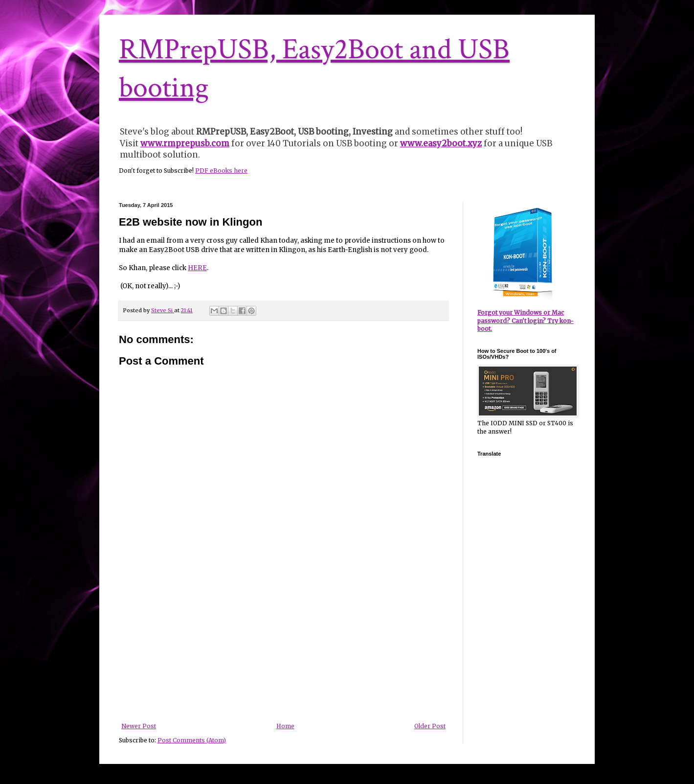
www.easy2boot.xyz (441, 143)
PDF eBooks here (221, 171)
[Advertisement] (284, 649)
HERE (197, 268)
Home (285, 726)
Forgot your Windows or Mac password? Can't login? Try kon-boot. (526, 321)
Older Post (430, 726)
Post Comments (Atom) (192, 740)
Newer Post (139, 726)
